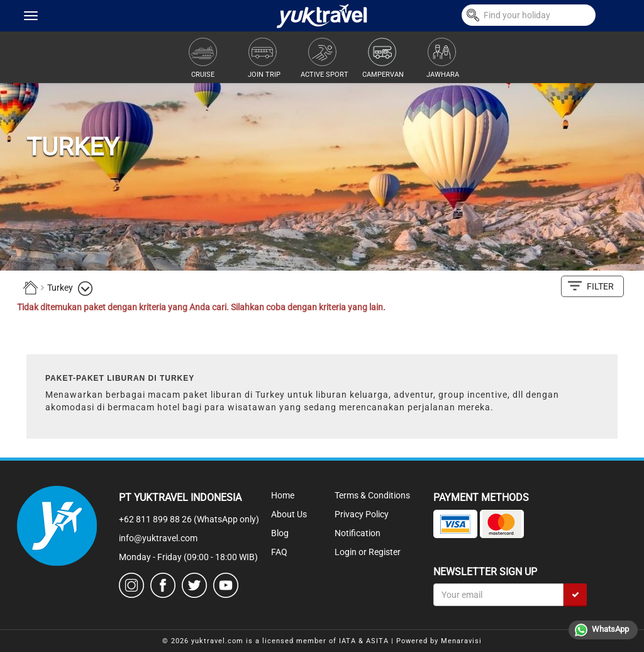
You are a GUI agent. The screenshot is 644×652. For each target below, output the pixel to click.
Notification (358, 533)
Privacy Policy (362, 514)
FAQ (279, 552)
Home (283, 495)
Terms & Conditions (372, 495)
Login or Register (368, 552)
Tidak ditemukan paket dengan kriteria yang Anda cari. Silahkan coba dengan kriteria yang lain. (201, 307)
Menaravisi (461, 641)
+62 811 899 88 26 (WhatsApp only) (189, 519)
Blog (280, 533)
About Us (289, 514)
